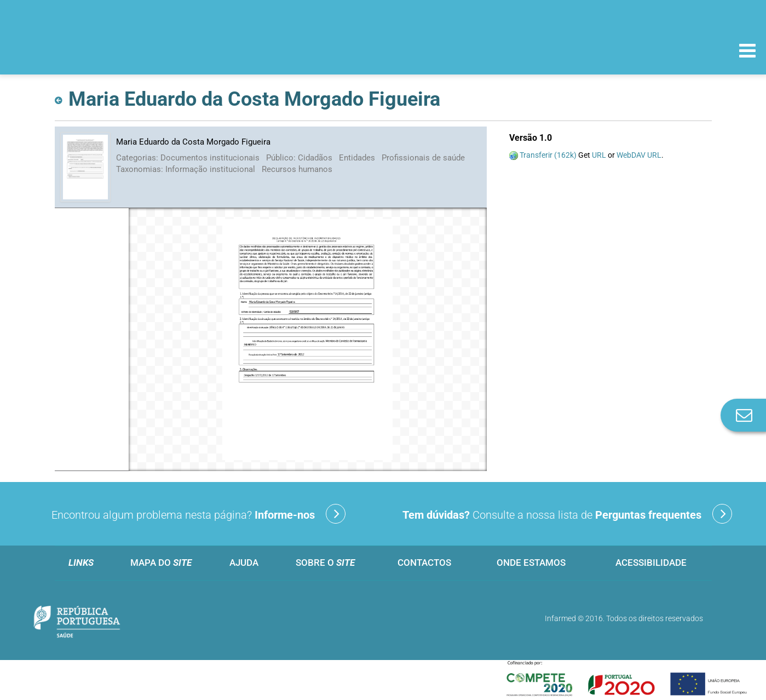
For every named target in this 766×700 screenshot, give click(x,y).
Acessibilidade (651, 563)
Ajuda (244, 563)
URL (599, 155)
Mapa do (161, 563)
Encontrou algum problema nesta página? (198, 514)
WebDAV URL (639, 155)
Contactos (424, 563)
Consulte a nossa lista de (567, 514)
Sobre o (325, 563)
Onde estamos (531, 563)
